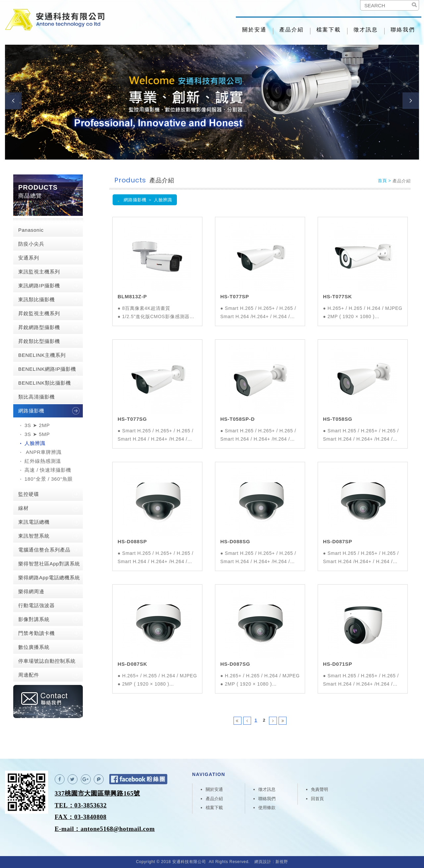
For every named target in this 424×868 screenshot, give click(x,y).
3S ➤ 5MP (37, 434)
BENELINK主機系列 (42, 355)
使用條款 (267, 808)
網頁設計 (263, 862)
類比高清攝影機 (36, 397)
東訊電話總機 (34, 522)
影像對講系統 (34, 619)
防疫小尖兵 (31, 244)
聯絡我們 (403, 30)
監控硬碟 (29, 494)
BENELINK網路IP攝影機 (47, 369)
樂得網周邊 (31, 591)
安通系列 (29, 258)
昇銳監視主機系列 (39, 313)
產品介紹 (291, 30)
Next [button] (411, 101)
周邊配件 (29, 675)
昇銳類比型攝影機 (39, 341)
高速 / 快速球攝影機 (48, 470)
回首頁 (318, 799)
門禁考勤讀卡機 (36, 633)
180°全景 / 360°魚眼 (49, 479)
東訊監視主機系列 (39, 272)
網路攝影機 (31, 411)
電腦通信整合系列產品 (44, 550)
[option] (212, 102)
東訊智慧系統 (34, 536)
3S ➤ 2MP (37, 425)
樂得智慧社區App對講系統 (49, 564)
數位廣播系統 (34, 647)
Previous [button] (13, 101)
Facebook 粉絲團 (138, 779)
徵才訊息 (366, 30)
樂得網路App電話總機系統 (49, 578)
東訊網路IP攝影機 (39, 286)
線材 (24, 508)
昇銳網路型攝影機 (39, 327)
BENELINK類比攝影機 (45, 383)
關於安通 (254, 30)
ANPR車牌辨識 (43, 452)
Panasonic (31, 230)
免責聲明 (320, 789)
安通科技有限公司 (55, 20)
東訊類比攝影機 (36, 299)
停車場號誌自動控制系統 (47, 661)
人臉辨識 (35, 443)
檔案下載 (329, 30)
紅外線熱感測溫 (43, 461)
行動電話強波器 (36, 605)
